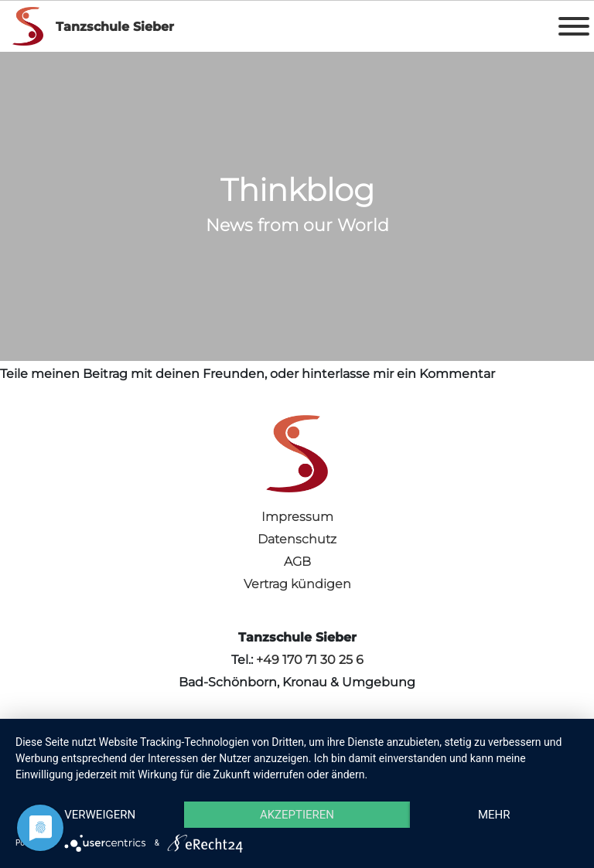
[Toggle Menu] (574, 26)
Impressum (297, 517)
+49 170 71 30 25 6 (310, 660)
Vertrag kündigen (297, 584)
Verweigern (100, 815)
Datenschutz (297, 539)
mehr (494, 815)
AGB (297, 562)
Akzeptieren (297, 815)
